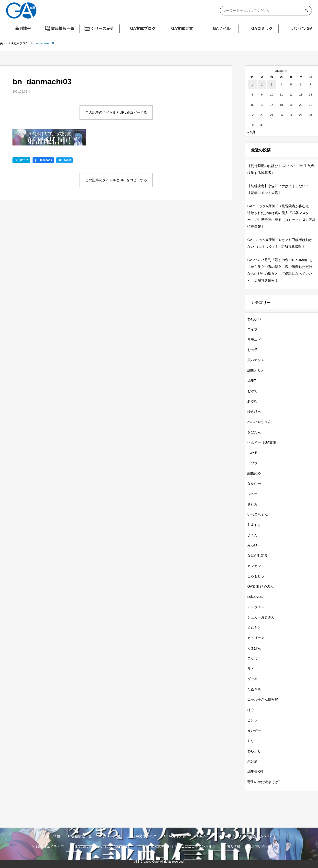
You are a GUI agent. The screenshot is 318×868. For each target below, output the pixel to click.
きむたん (254, 432)
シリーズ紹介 (102, 29)
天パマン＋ (256, 360)
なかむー (254, 483)
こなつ (252, 658)
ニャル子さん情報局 (263, 699)
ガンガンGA (302, 29)
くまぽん (254, 648)
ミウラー (254, 463)
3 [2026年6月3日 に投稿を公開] (272, 84)
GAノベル (222, 29)
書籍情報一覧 (63, 29)
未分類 (252, 761)
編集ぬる (254, 473)
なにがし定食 (258, 555)
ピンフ (252, 720)
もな (251, 741)
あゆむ (252, 401)
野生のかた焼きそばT (264, 782)
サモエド (254, 339)
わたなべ (254, 319)
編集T (252, 381)
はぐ (251, 710)
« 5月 (251, 132)
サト (251, 669)
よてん (252, 535)
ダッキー (254, 679)
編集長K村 (255, 772)
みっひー (254, 545)
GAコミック (262, 29)
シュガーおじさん (261, 617)
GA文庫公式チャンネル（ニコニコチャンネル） (179, 846)
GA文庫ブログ (143, 29)
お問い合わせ (261, 846)
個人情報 (233, 846)
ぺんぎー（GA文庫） (263, 442)
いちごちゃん (258, 514)
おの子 (252, 350)
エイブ (252, 329)
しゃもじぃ (256, 576)
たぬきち (254, 689)
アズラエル (256, 607)
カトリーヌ (256, 638)
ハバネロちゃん (259, 422)
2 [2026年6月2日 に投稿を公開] (262, 84)
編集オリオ (256, 370)
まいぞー (254, 730)
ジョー (252, 494)
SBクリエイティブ (50, 846)
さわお (252, 504)
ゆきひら (254, 411)
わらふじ (254, 751)
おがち (252, 391)
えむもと (254, 627)
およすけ (254, 525)
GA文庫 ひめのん (261, 586)
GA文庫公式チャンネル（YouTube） (103, 846)
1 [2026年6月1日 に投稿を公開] (252, 84)
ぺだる (252, 453)
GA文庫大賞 (182, 29)
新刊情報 (23, 29)
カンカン (254, 566)
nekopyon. (255, 597)
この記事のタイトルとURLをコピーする (116, 112)
